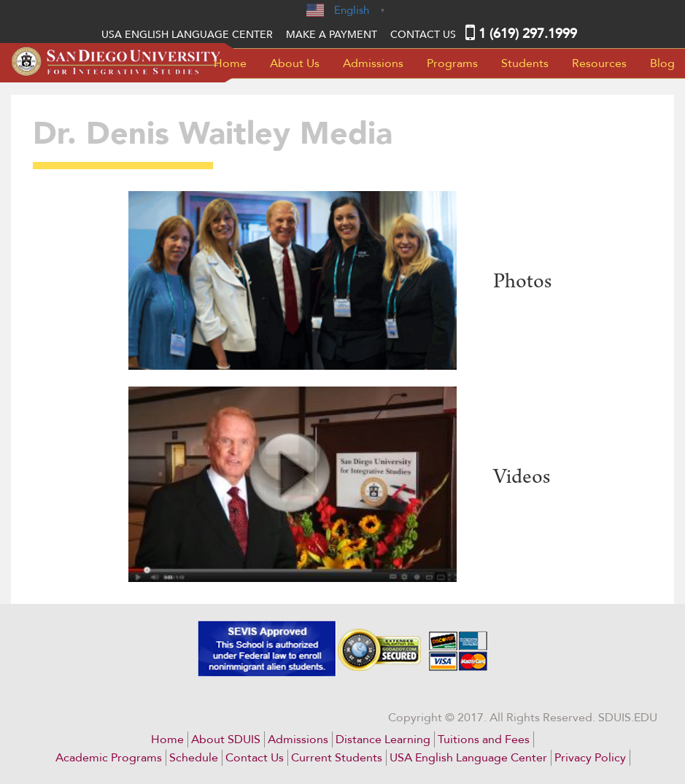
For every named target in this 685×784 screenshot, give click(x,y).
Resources (599, 63)
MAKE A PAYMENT (332, 35)
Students (525, 63)
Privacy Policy (590, 758)
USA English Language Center (468, 758)
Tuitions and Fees (484, 740)
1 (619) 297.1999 (528, 34)
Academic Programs (109, 758)
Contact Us (423, 35)
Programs (452, 63)
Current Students (337, 758)
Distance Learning (383, 740)
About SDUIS (226, 740)
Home (230, 63)
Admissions (373, 63)
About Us (295, 63)
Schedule (194, 758)
